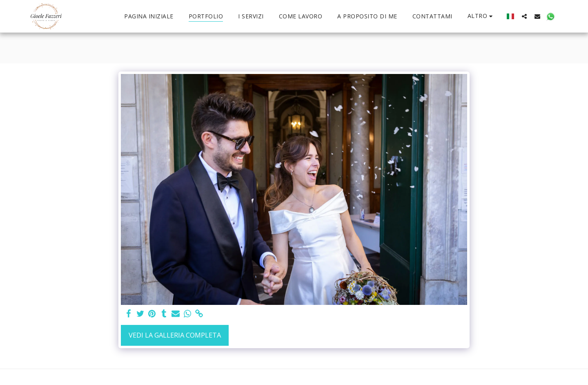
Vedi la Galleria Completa (175, 335)
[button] (524, 16)
